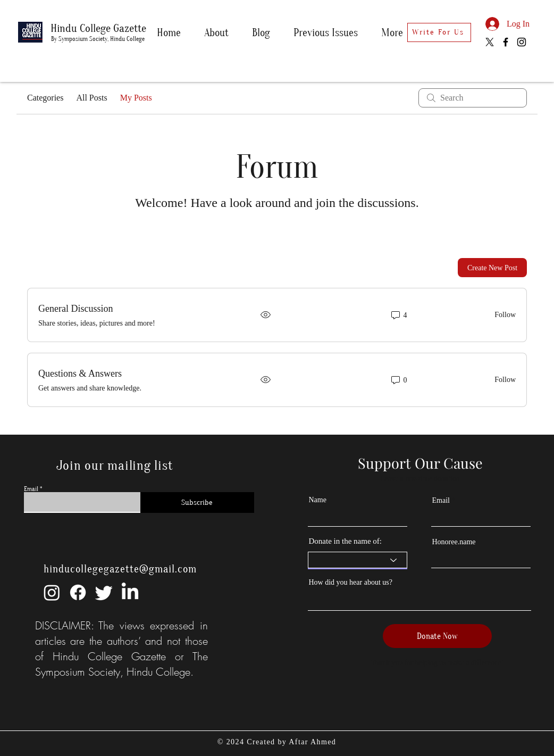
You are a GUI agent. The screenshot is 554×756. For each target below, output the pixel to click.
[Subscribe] (197, 502)
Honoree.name (454, 542)
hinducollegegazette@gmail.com (120, 569)
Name (318, 500)
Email (31, 489)
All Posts (91, 98)
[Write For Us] (439, 32)
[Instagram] (522, 42)
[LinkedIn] (130, 592)
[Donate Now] (437, 636)
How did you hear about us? (351, 583)
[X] (490, 42)
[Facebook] (506, 42)
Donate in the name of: (345, 541)
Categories (45, 98)
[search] (473, 98)
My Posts (136, 98)
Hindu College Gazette (98, 28)
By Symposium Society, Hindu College (98, 39)
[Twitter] (104, 592)
